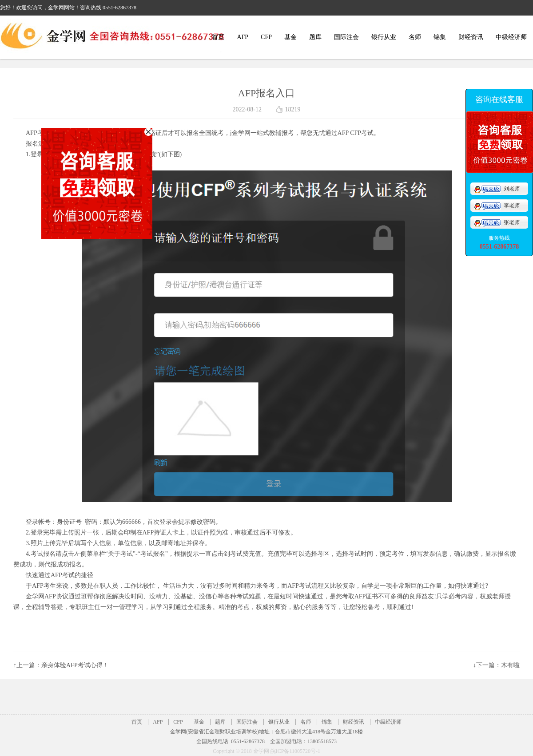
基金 (290, 37)
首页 (218, 37)
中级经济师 (511, 37)
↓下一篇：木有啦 (496, 665)
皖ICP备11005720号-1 (295, 751)
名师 (415, 37)
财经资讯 (471, 37)
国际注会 (346, 37)
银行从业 (384, 37)
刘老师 (497, 189)
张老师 (497, 222)
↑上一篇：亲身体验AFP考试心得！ (61, 665)
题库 (315, 37)
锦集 (440, 37)
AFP (243, 37)
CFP (266, 37)
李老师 (497, 206)
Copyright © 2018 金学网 (242, 751)
